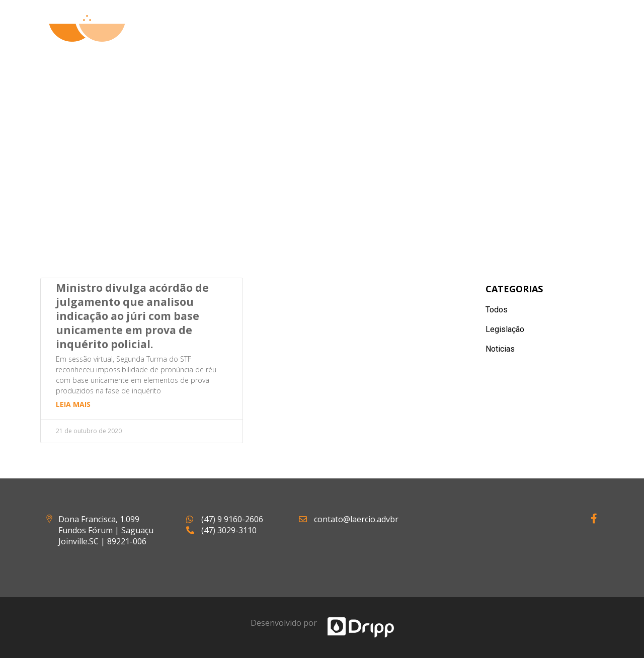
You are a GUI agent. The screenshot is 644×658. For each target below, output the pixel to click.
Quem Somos (308, 40)
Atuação (382, 40)
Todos (497, 310)
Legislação (505, 329)
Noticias (500, 349)
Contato (571, 40)
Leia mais (73, 404)
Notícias (506, 40)
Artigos (444, 40)
